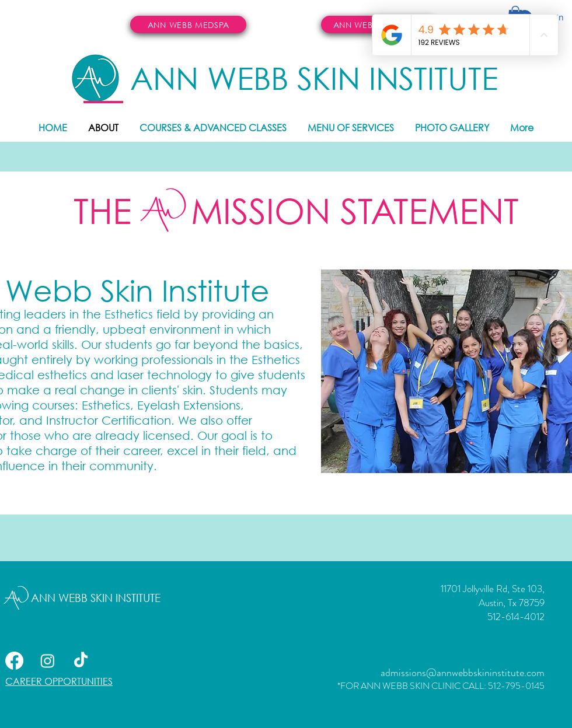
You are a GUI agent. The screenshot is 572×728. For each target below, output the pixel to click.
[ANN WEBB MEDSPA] (188, 24)
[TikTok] (81, 661)
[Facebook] (14, 661)
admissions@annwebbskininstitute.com (463, 673)
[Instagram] (48, 661)
